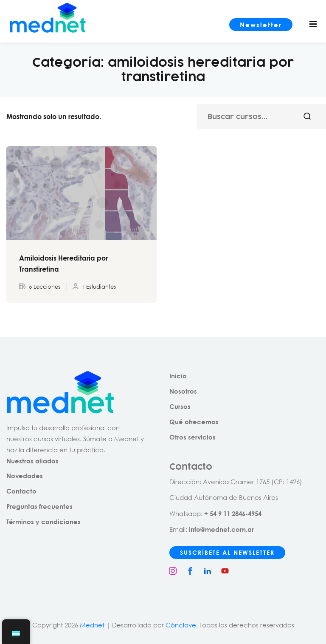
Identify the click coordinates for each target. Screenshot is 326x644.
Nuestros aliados (32, 461)
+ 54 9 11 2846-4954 (233, 513)
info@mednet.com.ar (221, 529)
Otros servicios (193, 437)
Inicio (178, 376)
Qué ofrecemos (194, 422)
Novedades (25, 476)
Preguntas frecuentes (39, 506)
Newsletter (261, 25)
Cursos (180, 406)
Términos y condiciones (44, 522)
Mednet (92, 625)
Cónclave (181, 625)
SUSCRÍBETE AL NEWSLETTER (227, 552)
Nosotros (183, 391)
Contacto (21, 491)
